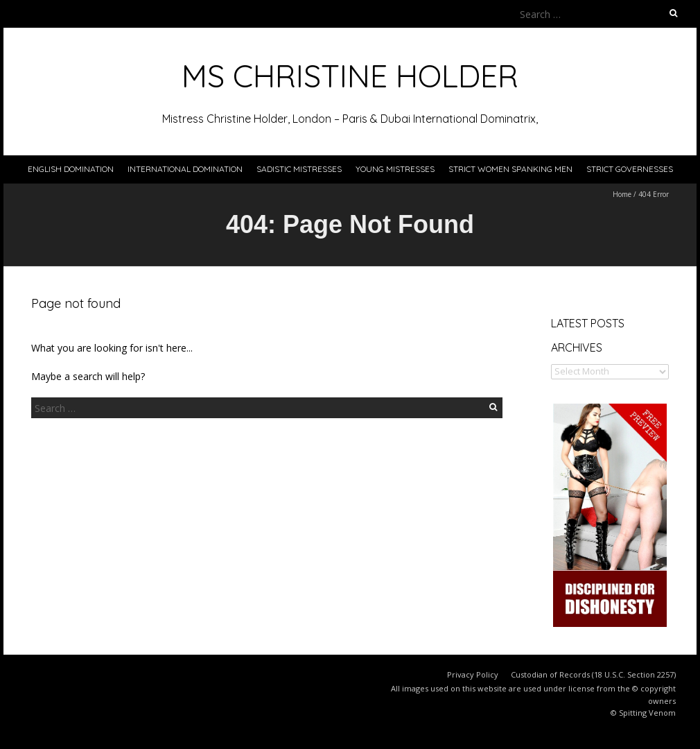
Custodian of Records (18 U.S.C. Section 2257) (593, 674)
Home (622, 194)
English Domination (71, 169)
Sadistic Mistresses (299, 169)
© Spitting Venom (643, 713)
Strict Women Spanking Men (510, 169)
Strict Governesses (630, 169)
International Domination (185, 169)
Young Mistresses (395, 169)
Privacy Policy (473, 674)
